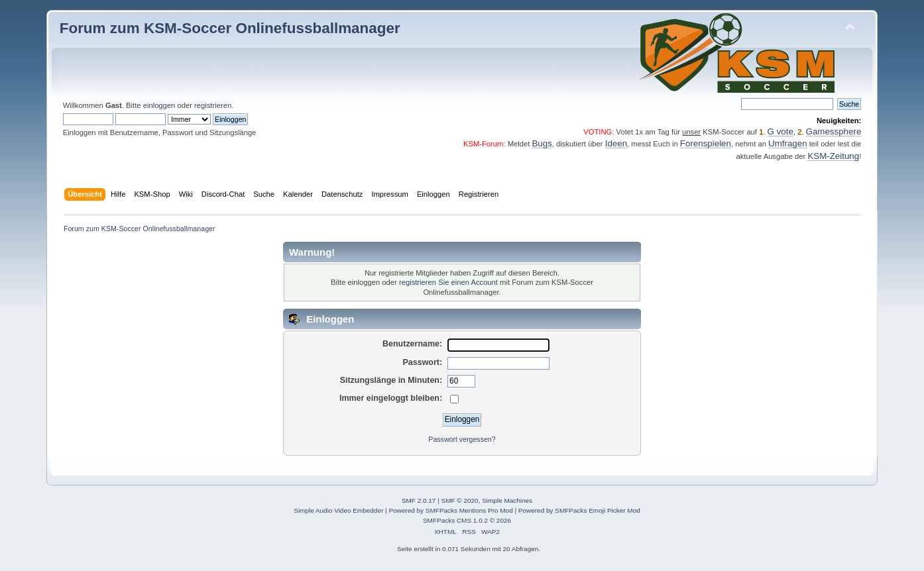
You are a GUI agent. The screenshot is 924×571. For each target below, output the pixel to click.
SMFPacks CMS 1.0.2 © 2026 (467, 520)
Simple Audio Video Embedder (338, 510)
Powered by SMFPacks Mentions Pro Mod (450, 510)
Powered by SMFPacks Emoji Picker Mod (579, 510)
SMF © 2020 (460, 500)
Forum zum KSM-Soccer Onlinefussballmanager (230, 28)
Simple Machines (507, 500)
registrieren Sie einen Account (448, 282)
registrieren (213, 105)
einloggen (159, 105)
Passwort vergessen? (462, 439)
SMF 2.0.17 (419, 500)
